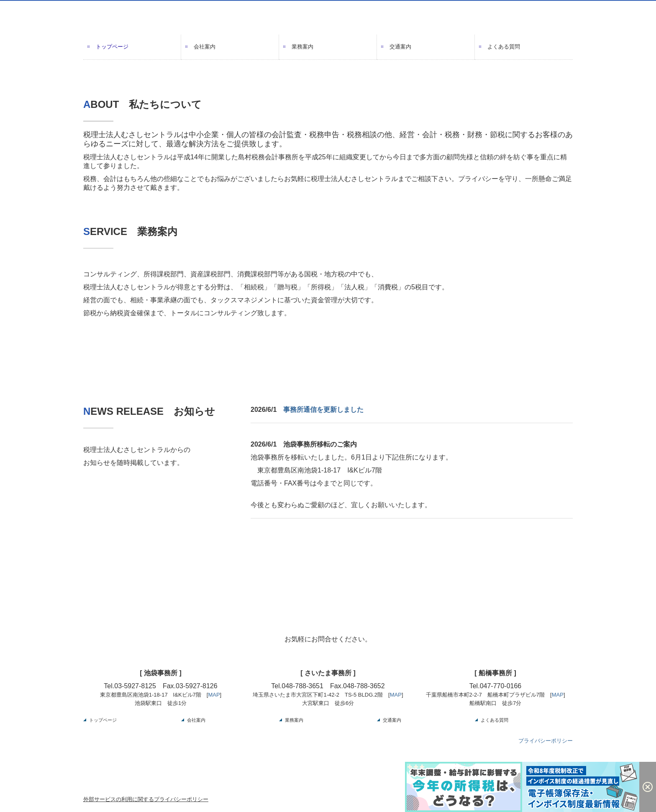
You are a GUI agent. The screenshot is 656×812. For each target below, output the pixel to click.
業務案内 (302, 47)
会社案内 (205, 47)
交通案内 (400, 47)
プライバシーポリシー (546, 741)
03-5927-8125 (135, 686)
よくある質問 (504, 47)
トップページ (112, 47)
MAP (214, 695)
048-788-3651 (302, 686)
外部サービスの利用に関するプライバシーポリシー (146, 799)
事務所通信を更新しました (323, 410)
